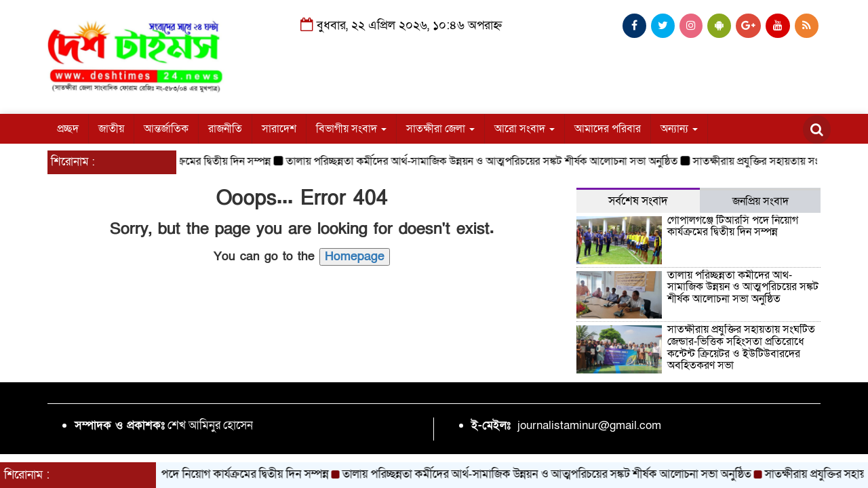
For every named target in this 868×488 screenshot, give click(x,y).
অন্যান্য (679, 129)
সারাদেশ (279, 129)
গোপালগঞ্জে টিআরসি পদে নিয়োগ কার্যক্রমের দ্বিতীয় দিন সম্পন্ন (733, 226)
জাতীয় (111, 129)
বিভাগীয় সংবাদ (351, 129)
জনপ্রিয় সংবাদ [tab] (761, 201)
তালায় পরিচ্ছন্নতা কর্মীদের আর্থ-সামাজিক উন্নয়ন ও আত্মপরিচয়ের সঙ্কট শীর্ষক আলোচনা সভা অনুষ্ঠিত (487, 161)
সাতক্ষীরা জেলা (440, 129)
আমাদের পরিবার (608, 129)
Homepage (355, 257)
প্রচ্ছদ (68, 129)
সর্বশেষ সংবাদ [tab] (638, 201)
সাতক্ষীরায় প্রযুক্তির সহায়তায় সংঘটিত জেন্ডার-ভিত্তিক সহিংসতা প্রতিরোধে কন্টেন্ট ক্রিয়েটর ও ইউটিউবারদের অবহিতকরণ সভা (741, 347)
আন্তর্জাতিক (166, 129)
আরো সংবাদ (525, 129)
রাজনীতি (225, 129)
